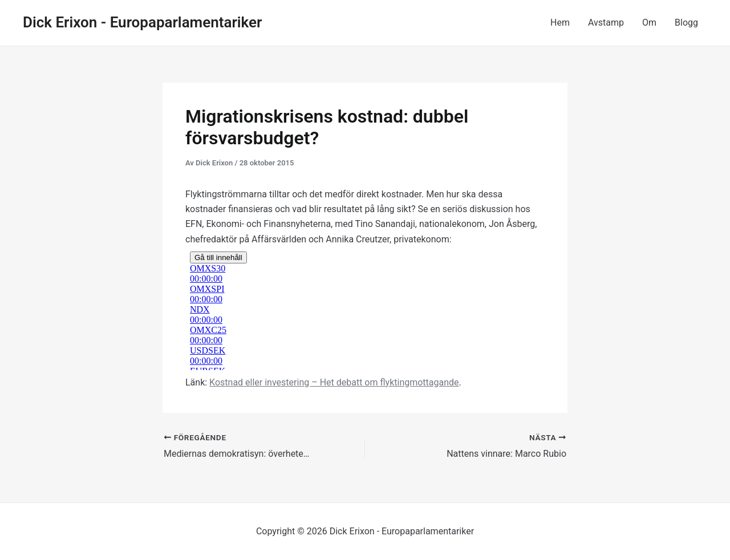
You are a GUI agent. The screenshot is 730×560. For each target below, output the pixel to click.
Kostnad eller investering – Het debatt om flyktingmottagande (334, 382)
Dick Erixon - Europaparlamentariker (142, 22)
